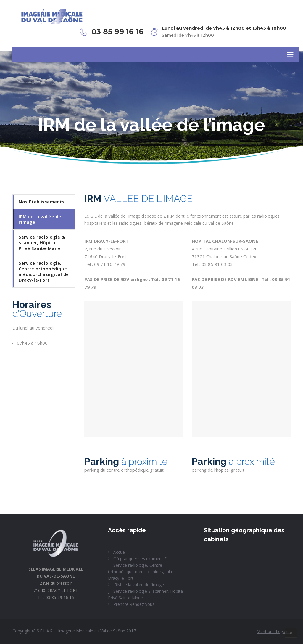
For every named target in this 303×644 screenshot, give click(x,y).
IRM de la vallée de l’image (139, 585)
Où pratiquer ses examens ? (140, 559)
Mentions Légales (274, 631)
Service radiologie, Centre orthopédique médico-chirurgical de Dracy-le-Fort (142, 572)
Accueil (120, 552)
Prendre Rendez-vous (134, 604)
